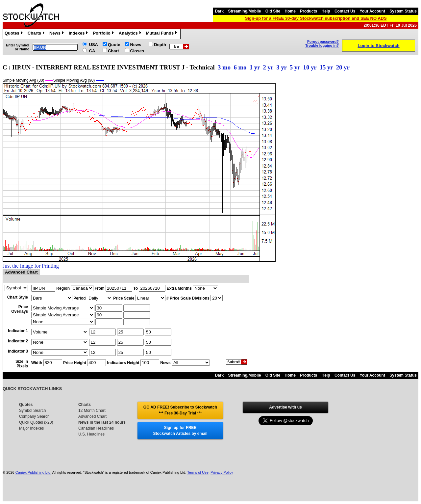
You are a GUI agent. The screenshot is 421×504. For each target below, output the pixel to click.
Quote (114, 45)
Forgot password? (323, 41)
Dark (219, 11)
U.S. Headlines (91, 434)
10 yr (310, 67)
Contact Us (345, 11)
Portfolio (104, 34)
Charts (37, 34)
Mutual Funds (162, 34)
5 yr (295, 67)
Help (326, 11)
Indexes (79, 34)
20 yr (343, 67)
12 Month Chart (92, 411)
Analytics (131, 34)
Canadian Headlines (96, 428)
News (57, 34)
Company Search (34, 416)
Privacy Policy (222, 472)
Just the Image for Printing (31, 266)
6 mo (240, 67)
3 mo (224, 67)
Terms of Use (198, 472)
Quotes (14, 34)
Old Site (273, 11)
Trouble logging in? (322, 45)
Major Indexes (31, 428)
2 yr (268, 67)
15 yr (326, 67)
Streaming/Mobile (244, 11)
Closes (137, 51)
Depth (160, 45)
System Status (403, 11)
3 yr (281, 67)
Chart (113, 51)
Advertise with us (285, 407)
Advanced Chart (92, 416)
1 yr (255, 67)
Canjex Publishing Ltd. (33, 472)
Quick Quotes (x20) (36, 422)
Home (290, 11)
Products (309, 11)
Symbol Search (32, 411)
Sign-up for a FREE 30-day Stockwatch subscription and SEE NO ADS (316, 18)
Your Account (372, 11)
